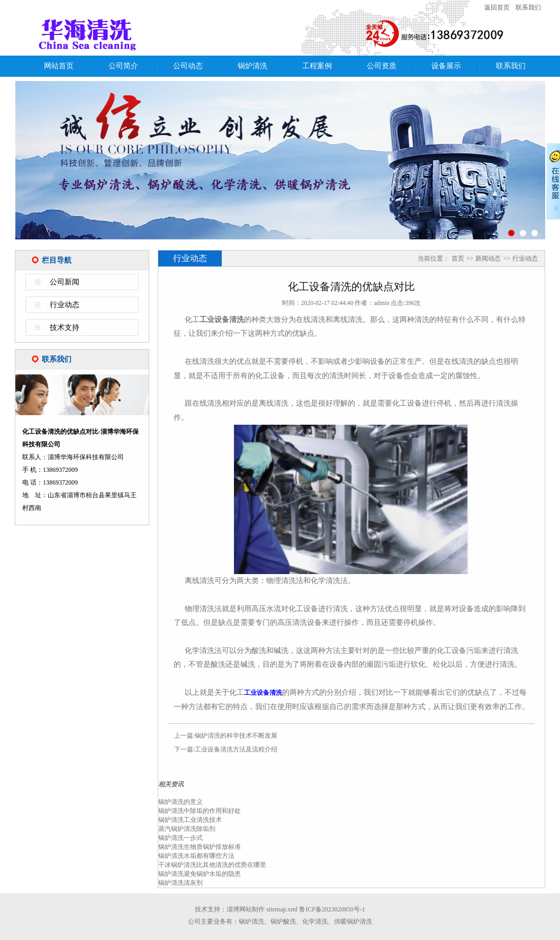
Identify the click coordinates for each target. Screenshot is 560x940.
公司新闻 (65, 282)
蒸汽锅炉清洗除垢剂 (187, 829)
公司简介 (123, 66)
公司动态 (188, 66)
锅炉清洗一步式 (180, 838)
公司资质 (382, 66)
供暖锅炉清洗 (353, 921)
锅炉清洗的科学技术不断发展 (236, 736)
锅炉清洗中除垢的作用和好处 (200, 811)
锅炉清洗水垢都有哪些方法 (196, 856)
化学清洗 (315, 921)
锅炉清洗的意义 (180, 802)
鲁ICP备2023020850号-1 (332, 909)
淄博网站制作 (246, 909)
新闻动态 (488, 258)
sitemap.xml (282, 909)
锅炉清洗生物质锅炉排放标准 (200, 847)
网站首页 (59, 66)
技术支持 (65, 328)
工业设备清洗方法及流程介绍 (236, 749)
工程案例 (317, 66)
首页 (458, 258)
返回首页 (497, 7)
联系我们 (528, 7)
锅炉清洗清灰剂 (180, 883)
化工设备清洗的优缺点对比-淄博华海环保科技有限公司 (152, 33)
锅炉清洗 (252, 66)
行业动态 (65, 305)
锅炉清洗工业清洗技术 (190, 820)
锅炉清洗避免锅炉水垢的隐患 (200, 874)
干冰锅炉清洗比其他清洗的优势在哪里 (212, 865)
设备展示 (446, 66)
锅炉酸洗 (283, 921)
